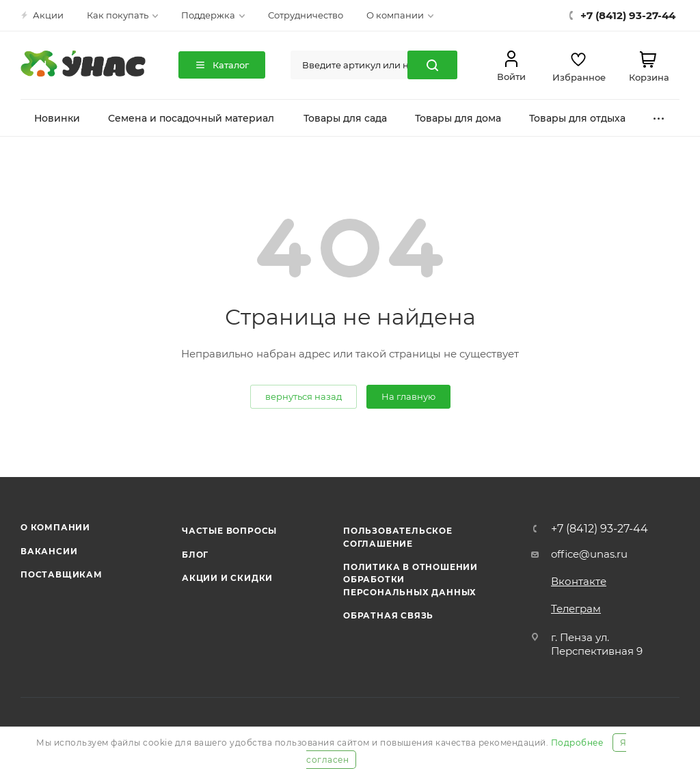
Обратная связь (388, 615)
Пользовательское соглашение (398, 537)
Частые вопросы (229, 531)
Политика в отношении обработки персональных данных (410, 580)
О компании (55, 527)
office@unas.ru (589, 554)
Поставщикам (62, 574)
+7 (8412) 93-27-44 (600, 529)
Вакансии (49, 551)
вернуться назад (304, 396)
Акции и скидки (227, 578)
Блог (195, 555)
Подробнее (577, 743)
